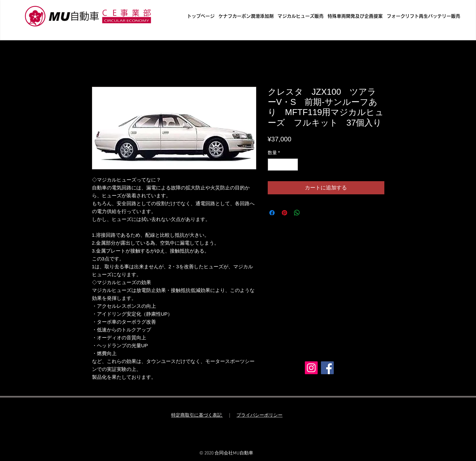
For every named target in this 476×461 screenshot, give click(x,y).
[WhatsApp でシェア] (297, 213)
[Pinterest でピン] (284, 213)
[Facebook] (327, 368)
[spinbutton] (283, 165)
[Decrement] (273, 165)
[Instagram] (311, 368)
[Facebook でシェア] (272, 213)
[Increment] (293, 165)
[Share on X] (309, 213)
